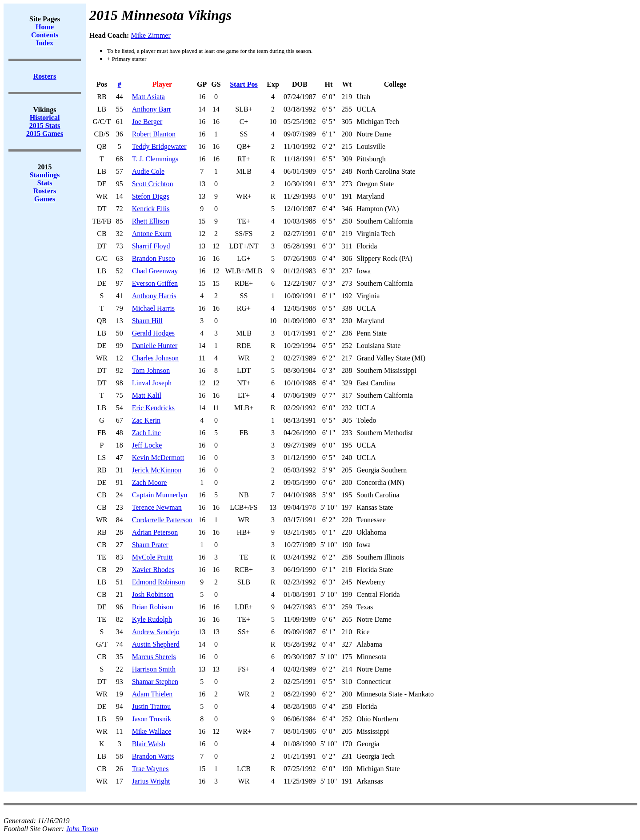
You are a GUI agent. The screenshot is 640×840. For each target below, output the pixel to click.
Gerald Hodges (153, 333)
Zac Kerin (146, 420)
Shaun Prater (150, 545)
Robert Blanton (154, 134)
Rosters (45, 191)
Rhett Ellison (151, 221)
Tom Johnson (151, 370)
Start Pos (244, 84)
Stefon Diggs (151, 196)
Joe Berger (147, 122)
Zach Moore (150, 482)
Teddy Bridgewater (159, 146)
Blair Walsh (149, 744)
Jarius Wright (151, 781)
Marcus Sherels (154, 657)
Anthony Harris (154, 296)
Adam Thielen (152, 694)
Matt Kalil (147, 395)
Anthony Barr (152, 109)
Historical (45, 118)
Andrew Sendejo (156, 632)
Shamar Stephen (155, 682)
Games (45, 199)
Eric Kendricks (153, 408)
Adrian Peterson (155, 532)
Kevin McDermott (158, 458)
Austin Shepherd (156, 644)
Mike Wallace (152, 731)
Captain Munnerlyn (160, 495)
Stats (45, 183)
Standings (45, 175)
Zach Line (146, 433)
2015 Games (45, 134)
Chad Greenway (155, 271)
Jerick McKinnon (157, 470)
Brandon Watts (153, 756)
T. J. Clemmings (155, 159)
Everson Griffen (155, 283)
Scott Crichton (153, 184)
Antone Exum (152, 234)
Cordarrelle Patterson (162, 520)
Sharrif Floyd (151, 246)
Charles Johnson (155, 358)
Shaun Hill (147, 321)
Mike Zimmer (150, 35)
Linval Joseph (152, 383)
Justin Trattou (152, 706)
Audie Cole (148, 171)
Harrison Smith (154, 669)
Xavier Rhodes (153, 570)
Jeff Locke (147, 445)
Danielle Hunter (155, 346)
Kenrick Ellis (151, 209)
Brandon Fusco (154, 258)
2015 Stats (45, 126)
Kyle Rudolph (152, 619)
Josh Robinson (153, 594)
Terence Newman (157, 507)
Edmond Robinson (159, 582)
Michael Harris (153, 308)
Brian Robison (153, 607)
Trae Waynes (150, 769)
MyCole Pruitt (152, 557)
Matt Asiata (148, 97)
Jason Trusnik (152, 719)
